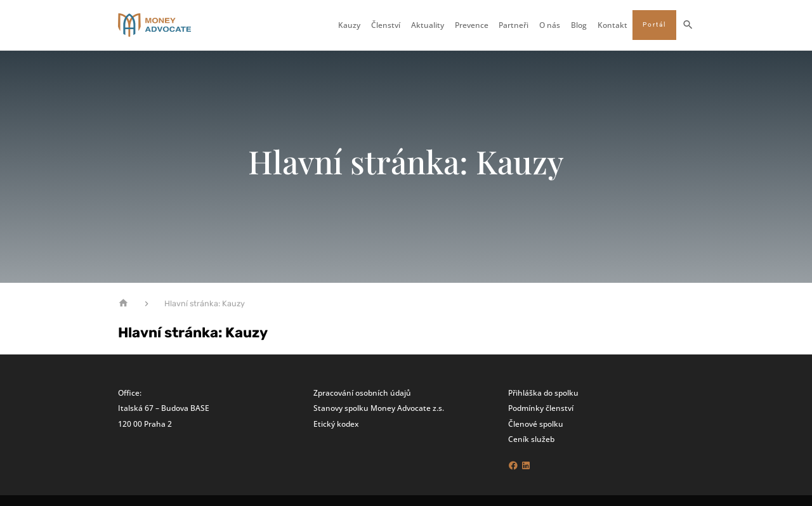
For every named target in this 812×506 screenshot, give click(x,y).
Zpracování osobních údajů (362, 392)
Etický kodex (336, 424)
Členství (386, 25)
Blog (579, 25)
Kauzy (349, 25)
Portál (654, 24)
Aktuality (428, 25)
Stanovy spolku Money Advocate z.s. (379, 408)
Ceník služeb (531, 439)
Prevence (472, 25)
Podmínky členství (541, 408)
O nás (550, 25)
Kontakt (612, 25)
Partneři (514, 25)
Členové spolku (536, 424)
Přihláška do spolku (543, 392)
